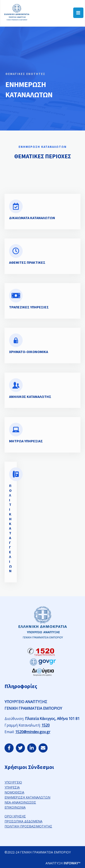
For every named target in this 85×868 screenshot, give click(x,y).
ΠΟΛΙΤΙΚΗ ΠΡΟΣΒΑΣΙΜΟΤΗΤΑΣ (28, 826)
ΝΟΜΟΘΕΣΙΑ (14, 792)
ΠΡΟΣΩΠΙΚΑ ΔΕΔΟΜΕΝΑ (23, 821)
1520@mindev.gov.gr (33, 732)
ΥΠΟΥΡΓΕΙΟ (13, 782)
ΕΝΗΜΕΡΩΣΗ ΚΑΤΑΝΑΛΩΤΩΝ (27, 797)
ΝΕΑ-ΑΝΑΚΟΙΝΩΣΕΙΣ (20, 802)
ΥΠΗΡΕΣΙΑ (12, 787)
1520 (46, 725)
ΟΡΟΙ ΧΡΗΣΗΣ (15, 816)
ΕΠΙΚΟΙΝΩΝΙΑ (15, 807)
